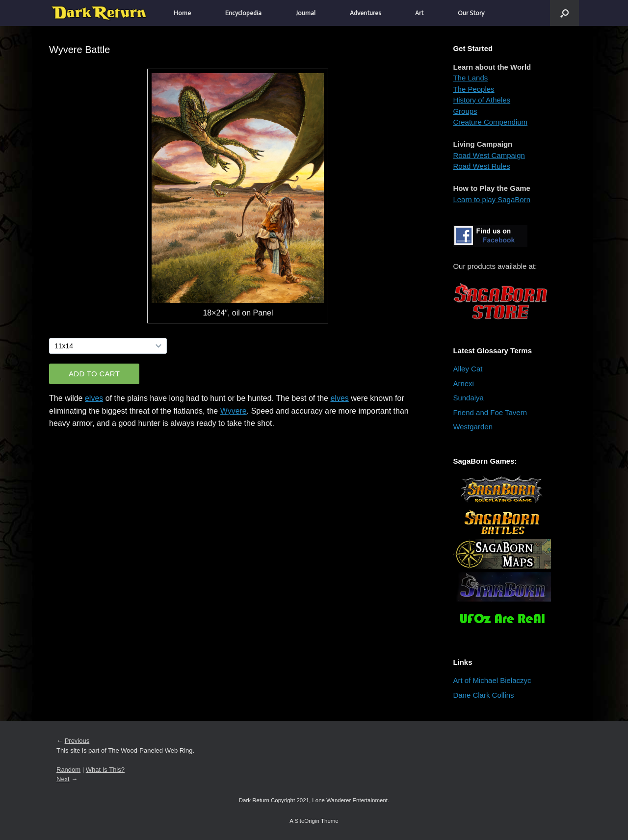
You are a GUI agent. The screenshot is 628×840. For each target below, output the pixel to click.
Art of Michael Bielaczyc (492, 680)
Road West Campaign (489, 155)
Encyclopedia (243, 13)
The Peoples (473, 89)
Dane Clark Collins (483, 695)
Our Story (471, 13)
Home (182, 13)
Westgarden (473, 427)
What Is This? (105, 770)
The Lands (470, 78)
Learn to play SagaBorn (492, 199)
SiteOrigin (307, 821)
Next (63, 779)
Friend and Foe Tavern (490, 412)
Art (419, 13)
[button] (564, 13)
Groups (465, 111)
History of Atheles (482, 100)
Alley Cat (468, 369)
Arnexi (463, 383)
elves (94, 398)
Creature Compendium (490, 122)
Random (68, 770)
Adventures (365, 13)
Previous (77, 741)
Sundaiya (468, 398)
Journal (306, 13)
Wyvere (234, 411)
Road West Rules (481, 166)
